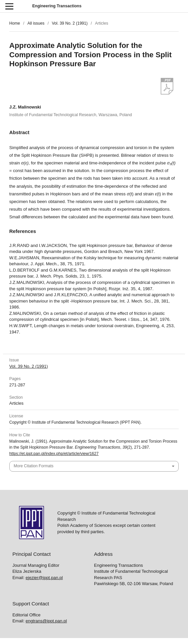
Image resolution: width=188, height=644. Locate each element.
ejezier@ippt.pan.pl (44, 578)
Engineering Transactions (57, 6)
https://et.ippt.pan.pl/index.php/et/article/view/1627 (54, 454)
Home (15, 23)
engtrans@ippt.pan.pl (46, 621)
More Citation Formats (33, 466)
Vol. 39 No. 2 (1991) (69, 23)
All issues (36, 23)
